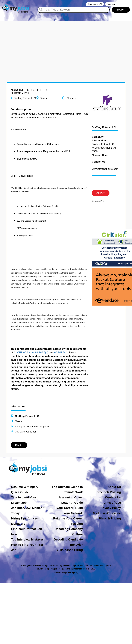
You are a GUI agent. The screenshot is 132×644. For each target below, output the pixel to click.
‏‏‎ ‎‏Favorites (95, 4)
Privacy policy (72, 572)
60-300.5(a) (42, 352)
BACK (19, 445)
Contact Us (113, 497)
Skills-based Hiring (69, 550)
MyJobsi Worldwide (107, 513)
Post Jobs (112, 4)
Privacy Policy (111, 508)
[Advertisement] (66, 42)
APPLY (101, 193)
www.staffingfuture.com (105, 169)
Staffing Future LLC (104, 127)
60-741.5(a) (61, 352)
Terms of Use (112, 503)
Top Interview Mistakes (27, 539)
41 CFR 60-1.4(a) (24, 352)
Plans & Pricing (110, 518)
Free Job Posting (109, 492)
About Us (114, 487)
